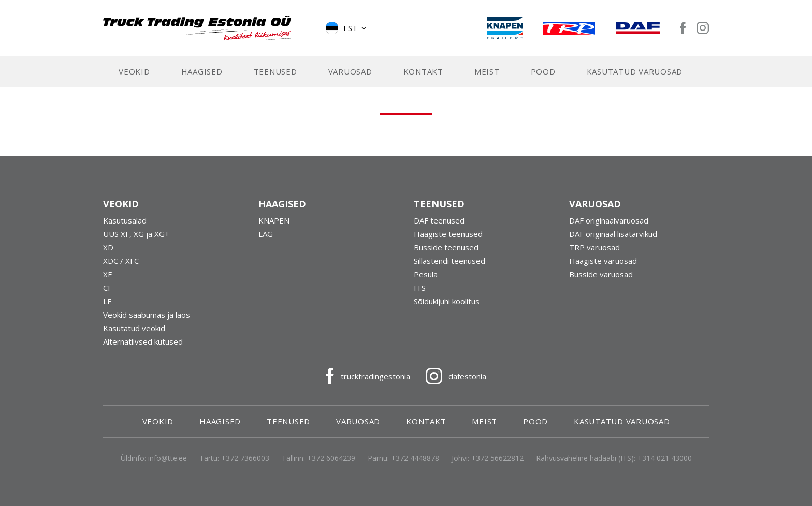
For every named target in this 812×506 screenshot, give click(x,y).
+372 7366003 (245, 459)
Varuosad (350, 72)
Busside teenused (446, 248)
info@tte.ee (168, 459)
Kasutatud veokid (134, 329)
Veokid (134, 72)
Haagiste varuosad (603, 262)
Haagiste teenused (448, 235)
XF (107, 275)
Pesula (426, 275)
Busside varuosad (601, 275)
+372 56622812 (497, 459)
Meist (487, 72)
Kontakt (423, 72)
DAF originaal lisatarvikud (613, 235)
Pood (543, 72)
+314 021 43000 (665, 459)
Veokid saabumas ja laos (147, 316)
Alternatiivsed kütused (143, 343)
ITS (420, 289)
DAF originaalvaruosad (609, 221)
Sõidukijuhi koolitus (447, 302)
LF (107, 302)
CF (107, 289)
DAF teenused (439, 221)
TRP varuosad (594, 248)
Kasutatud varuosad (635, 72)
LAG (266, 235)
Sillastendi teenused (450, 262)
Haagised (202, 72)
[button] (347, 28)
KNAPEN (274, 221)
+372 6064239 (331, 459)
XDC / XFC (121, 262)
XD (108, 248)
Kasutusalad (125, 221)
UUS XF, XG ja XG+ (136, 235)
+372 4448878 (415, 459)
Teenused (275, 72)
